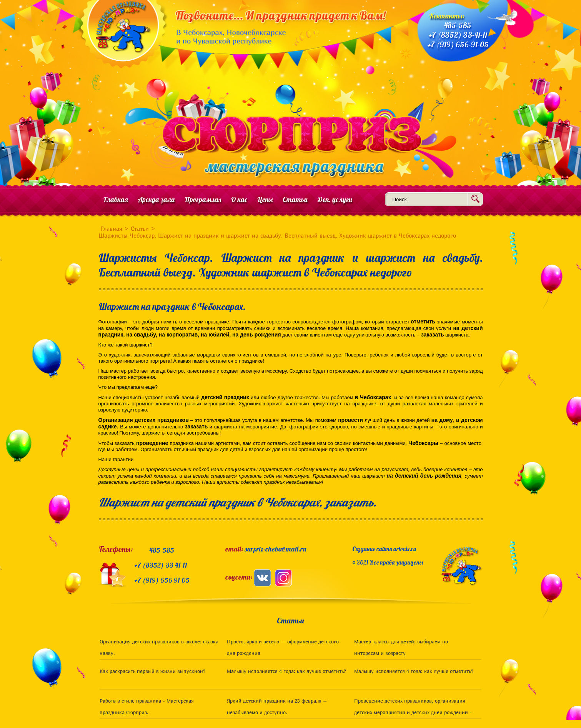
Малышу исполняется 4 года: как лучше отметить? (286, 671)
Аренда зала (156, 199)
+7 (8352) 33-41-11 (458, 35)
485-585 (458, 25)
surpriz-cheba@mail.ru (276, 549)
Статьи (295, 199)
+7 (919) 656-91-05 (458, 44)
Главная (116, 199)
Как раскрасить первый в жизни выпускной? (152, 671)
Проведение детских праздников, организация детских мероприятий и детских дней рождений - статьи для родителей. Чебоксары (413, 712)
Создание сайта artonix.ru (384, 549)
